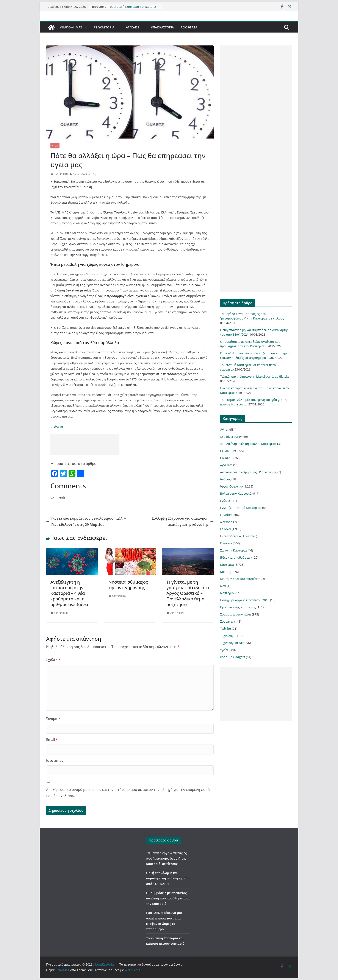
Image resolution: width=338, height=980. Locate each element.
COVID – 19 (228, 451)
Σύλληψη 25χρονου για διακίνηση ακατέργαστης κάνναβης (183, 521)
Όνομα (53, 719)
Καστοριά (227, 565)
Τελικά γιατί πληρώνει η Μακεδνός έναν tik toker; (256, 376)
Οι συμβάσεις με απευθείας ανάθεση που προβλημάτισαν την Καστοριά (168, 898)
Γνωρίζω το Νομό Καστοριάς (241, 508)
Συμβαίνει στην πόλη (236, 614)
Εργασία (226, 543)
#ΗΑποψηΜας (71, 27)
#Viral (224, 429)
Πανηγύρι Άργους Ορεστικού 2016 (245, 600)
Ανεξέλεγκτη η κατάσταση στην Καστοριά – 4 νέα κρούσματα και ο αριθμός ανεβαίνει (69, 593)
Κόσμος (225, 572)
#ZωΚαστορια (104, 27)
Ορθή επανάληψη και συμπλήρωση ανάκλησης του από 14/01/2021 (168, 878)
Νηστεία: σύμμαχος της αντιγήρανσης (128, 585)
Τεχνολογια (228, 636)
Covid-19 (226, 458)
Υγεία (55, 146)
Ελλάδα (225, 529)
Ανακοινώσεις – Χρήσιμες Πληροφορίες (248, 472)
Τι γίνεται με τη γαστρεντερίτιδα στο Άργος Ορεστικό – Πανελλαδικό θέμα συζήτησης (188, 593)
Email (52, 740)
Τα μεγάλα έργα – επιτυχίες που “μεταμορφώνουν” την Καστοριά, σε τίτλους (166, 858)
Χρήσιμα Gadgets (233, 657)
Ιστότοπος (55, 760)
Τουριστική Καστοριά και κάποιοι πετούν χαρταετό (132, 7)
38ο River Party (231, 437)
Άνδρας (225, 479)
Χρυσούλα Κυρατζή (84, 174)
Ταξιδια (226, 629)
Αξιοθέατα (189, 27)
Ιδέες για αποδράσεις (235, 557)
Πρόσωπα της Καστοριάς (238, 607)
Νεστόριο (227, 593)
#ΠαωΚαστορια (162, 27)
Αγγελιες (133, 27)
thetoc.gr (57, 426)
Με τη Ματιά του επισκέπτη (240, 579)
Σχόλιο (53, 660)
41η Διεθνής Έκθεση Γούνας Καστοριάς (248, 444)
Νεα (223, 586)
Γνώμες (225, 501)
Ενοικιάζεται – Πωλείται (238, 536)
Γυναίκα (226, 515)
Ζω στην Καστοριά (233, 550)
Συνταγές (227, 621)
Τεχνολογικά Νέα (232, 643)
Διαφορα (226, 522)
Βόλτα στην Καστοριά (236, 493)
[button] (84, 27)
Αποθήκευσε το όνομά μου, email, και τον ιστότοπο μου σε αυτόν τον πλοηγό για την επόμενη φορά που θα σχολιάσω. (128, 793)
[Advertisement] (85, 444)
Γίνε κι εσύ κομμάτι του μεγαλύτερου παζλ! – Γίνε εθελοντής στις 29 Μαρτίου (86, 521)
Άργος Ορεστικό (231, 486)
